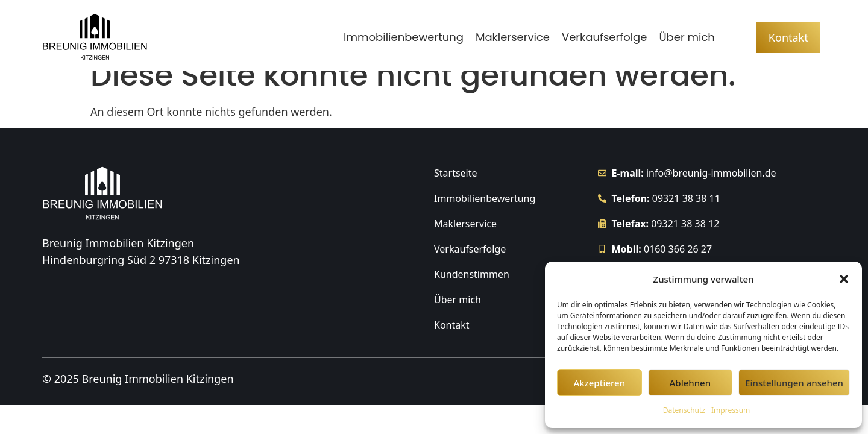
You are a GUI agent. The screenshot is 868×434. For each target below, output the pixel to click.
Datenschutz (684, 410)
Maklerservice (513, 37)
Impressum (731, 410)
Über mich (687, 37)
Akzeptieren (599, 383)
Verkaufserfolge (604, 37)
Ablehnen (690, 383)
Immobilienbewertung (404, 37)
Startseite (456, 192)
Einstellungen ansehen (794, 383)
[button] (844, 279)
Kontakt (452, 344)
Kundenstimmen (472, 294)
